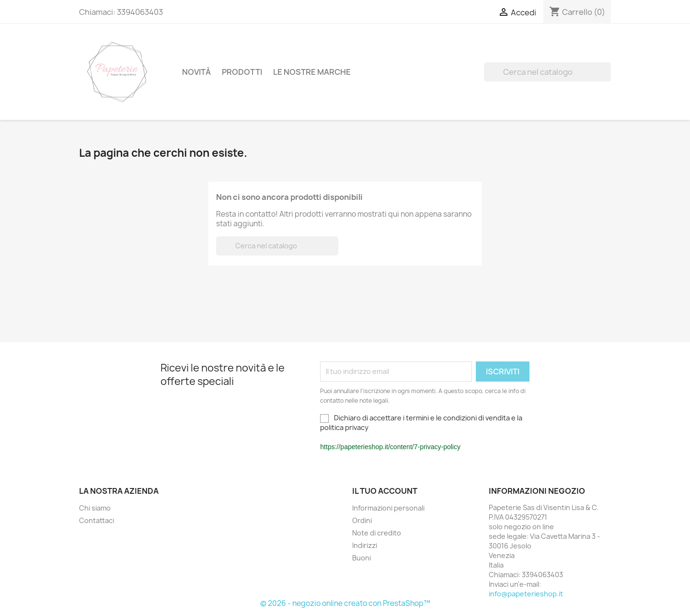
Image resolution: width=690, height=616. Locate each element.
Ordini (362, 520)
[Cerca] (547, 72)
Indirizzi (365, 545)
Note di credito (377, 533)
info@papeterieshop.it (526, 594)
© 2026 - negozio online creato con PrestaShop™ (345, 603)
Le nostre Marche (312, 72)
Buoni (362, 558)
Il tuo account (385, 491)
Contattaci (97, 520)
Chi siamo (95, 508)
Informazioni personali (388, 508)
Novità (196, 72)
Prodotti (242, 72)
